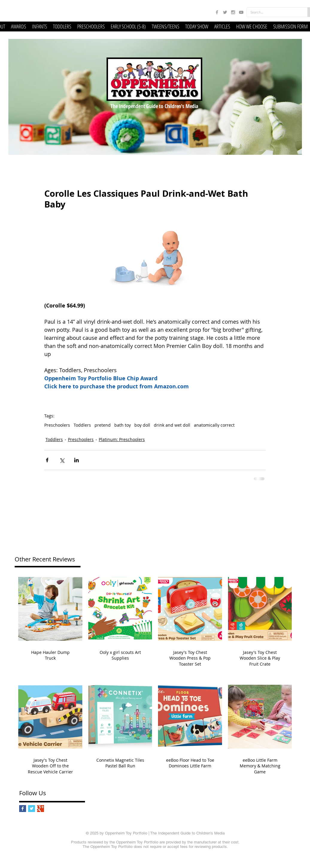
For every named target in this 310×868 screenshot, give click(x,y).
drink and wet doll (172, 425)
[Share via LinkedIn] (76, 460)
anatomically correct (214, 425)
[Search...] (273, 12)
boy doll (142, 425)
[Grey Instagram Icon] (233, 12)
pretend (103, 425)
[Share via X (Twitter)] (62, 460)
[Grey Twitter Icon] (225, 12)
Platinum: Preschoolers (122, 439)
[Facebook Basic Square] (23, 809)
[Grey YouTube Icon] (241, 12)
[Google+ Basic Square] (41, 809)
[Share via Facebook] (47, 460)
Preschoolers (57, 425)
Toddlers (82, 425)
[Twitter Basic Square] (32, 809)
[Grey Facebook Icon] (217, 12)
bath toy (123, 425)
